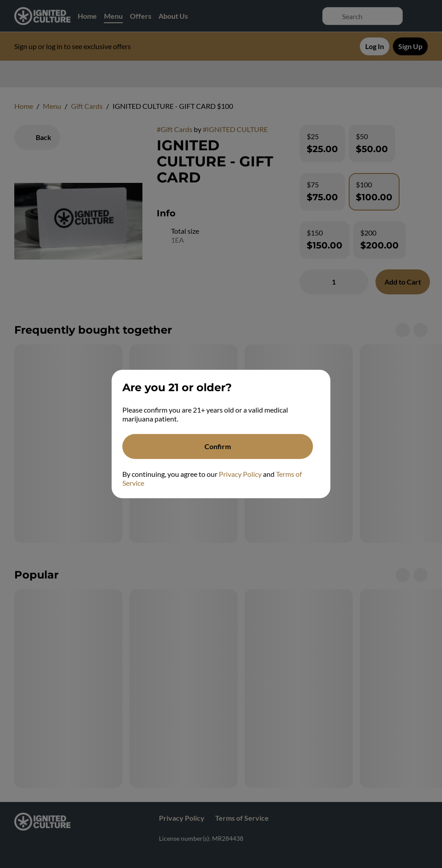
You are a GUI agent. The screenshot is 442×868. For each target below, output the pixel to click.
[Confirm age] (218, 446)
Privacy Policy (240, 474)
